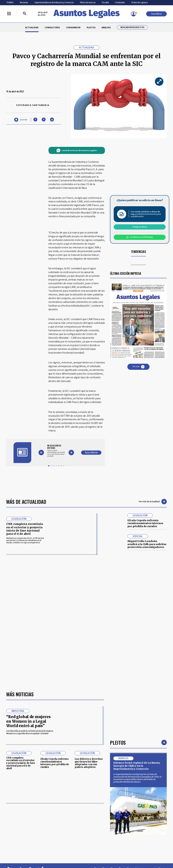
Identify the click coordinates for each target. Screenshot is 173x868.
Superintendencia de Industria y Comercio (54, 2)
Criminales (120, 2)
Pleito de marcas (88, 2)
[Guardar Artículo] (21, 120)
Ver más (138, 367)
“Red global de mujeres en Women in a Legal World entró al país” (28, 721)
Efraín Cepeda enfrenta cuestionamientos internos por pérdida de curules (145, 523)
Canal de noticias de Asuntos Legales (77, 150)
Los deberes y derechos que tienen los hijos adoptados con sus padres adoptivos (89, 763)
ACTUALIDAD (32, 27)
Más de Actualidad (26, 501)
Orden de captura (139, 2)
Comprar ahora (140, 227)
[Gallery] (56, 451)
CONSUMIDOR (73, 27)
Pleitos (118, 742)
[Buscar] (25, 14)
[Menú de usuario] (133, 14)
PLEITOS (91, 27)
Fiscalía (105, 2)
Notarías (24, 2)
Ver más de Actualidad (153, 502)
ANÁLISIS (106, 27)
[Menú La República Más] (9, 14)
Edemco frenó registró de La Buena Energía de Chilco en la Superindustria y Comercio (137, 766)
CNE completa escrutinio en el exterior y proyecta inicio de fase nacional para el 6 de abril (25, 529)
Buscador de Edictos (132, 27)
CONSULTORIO (52, 27)
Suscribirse (156, 14)
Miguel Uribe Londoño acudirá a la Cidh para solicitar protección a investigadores (147, 544)
